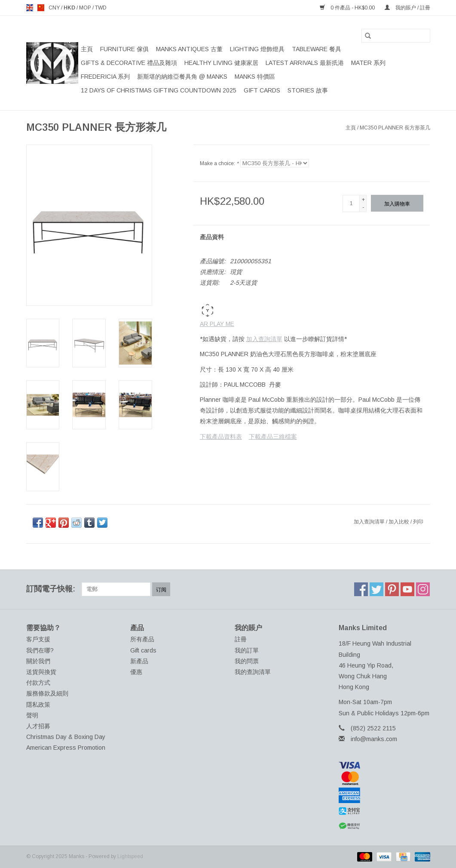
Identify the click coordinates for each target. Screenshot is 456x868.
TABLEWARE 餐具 (317, 49)
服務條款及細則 (47, 693)
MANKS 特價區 (255, 77)
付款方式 (38, 683)
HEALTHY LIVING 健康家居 (221, 63)
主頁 (87, 49)
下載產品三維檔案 (273, 437)
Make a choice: (219, 163)
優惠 (136, 672)
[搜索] (396, 36)
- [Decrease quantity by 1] (363, 207)
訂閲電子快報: (51, 589)
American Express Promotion (66, 748)
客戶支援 (38, 639)
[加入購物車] (397, 203)
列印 (418, 522)
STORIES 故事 (308, 90)
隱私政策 (38, 705)
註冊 (241, 639)
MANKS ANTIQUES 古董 (189, 49)
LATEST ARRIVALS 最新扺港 (305, 63)
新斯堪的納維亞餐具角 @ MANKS (182, 77)
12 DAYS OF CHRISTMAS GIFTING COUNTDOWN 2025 (159, 90)
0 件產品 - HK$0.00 (348, 8)
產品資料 (212, 237)
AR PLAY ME (217, 314)
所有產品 (142, 639)
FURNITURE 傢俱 (124, 49)
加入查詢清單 (264, 339)
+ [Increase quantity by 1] (363, 200)
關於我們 (38, 661)
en (30, 8)
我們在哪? (40, 650)
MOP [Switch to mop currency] (86, 8)
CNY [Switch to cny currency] (55, 8)
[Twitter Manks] (376, 589)
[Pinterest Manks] (392, 589)
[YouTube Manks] (407, 589)
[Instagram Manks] (423, 589)
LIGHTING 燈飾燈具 (257, 49)
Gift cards (262, 90)
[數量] (351, 203)
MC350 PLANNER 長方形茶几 (395, 128)
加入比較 (399, 522)
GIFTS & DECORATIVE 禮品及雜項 (129, 63)
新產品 (139, 661)
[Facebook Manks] (361, 589)
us (41, 8)
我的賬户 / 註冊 (407, 8)
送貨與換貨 (41, 672)
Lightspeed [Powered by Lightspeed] (130, 856)
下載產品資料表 (221, 437)
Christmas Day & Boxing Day (66, 737)
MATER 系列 (368, 63)
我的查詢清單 (253, 672)
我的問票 (247, 661)
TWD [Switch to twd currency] (101, 8)
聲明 (32, 715)
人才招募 (38, 726)
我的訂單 (247, 650)
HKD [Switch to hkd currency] (70, 8)
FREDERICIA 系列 (105, 77)
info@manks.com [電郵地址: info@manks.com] (374, 739)
